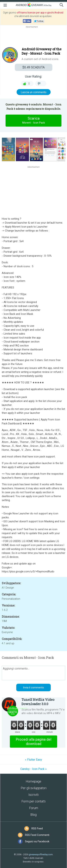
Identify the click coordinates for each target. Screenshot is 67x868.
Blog (33, 815)
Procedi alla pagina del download (33, 742)
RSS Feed (37, 828)
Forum (34, 808)
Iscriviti (33, 795)
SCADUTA (33, 67)
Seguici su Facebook (37, 841)
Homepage (33, 781)
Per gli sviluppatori (34, 788)
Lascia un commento (34, 92)
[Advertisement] (33, 37)
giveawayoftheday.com (41, 854)
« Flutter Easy (33, 760)
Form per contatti (33, 801)
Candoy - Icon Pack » (33, 769)
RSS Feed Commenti (37, 835)
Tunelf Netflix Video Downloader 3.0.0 (38, 702)
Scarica (34, 121)
